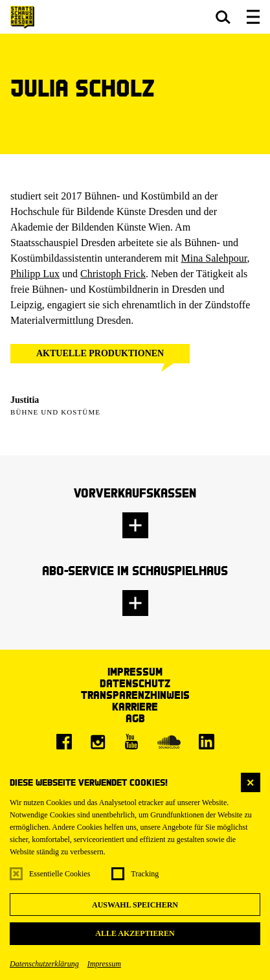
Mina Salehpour (214, 258)
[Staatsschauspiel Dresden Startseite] (22, 17)
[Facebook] (64, 742)
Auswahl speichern (135, 905)
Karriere (135, 706)
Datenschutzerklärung (44, 964)
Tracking (145, 874)
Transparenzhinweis (135, 695)
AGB (135, 718)
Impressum (104, 964)
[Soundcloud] (169, 742)
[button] (223, 17)
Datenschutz (135, 683)
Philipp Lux (35, 274)
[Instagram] (98, 742)
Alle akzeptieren (135, 933)
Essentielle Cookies (60, 874)
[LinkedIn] (207, 742)
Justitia (25, 400)
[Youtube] (131, 742)
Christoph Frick (113, 274)
